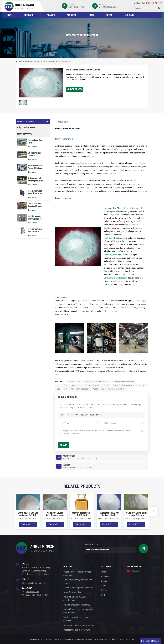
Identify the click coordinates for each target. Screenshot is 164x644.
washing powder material (123, 382)
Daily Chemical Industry (27, 127)
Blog (103, 595)
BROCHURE (130, 15)
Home (10, 15)
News (91, 15)
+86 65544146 (32, 592)
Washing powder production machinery (76, 619)
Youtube (133, 571)
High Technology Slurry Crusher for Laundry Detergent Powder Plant (35, 240)
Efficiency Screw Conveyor (34, 177)
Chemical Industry (25, 134)
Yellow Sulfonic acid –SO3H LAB (82, 514)
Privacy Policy (104, 639)
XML (95, 639)
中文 (159, 3)
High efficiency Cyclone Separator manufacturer (78, 611)
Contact (109, 15)
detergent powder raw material (96, 382)
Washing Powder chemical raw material (110, 389)
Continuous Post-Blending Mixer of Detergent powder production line (35, 227)
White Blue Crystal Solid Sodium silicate (55, 514)
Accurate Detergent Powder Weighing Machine (35, 189)
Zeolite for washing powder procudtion (73, 389)
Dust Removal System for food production (77, 573)
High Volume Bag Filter (35, 164)
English (150, 3)
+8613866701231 (77, 7)
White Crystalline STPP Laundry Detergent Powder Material (136, 514)
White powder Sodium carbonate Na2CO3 (28, 514)
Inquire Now (75, 89)
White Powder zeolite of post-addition (85, 415)
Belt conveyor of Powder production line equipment (35, 202)
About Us (71, 15)
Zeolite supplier (74, 382)
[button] (153, 511)
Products (29, 15)
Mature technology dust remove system (78, 581)
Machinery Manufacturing (28, 140)
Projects (51, 15)
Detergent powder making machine (79, 625)
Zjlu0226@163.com (108, 7)
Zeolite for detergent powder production (130, 385)
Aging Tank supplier (72, 592)
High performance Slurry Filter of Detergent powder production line (35, 253)
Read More (32, 169)
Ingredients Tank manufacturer (77, 630)
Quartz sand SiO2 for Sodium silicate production (109, 514)
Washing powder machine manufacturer (75, 599)
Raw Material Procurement (34, 62)
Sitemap (104, 590)
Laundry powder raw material (69, 385)
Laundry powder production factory (79, 588)
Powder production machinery (77, 605)
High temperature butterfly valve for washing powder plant (37, 215)
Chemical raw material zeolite (97, 385)
